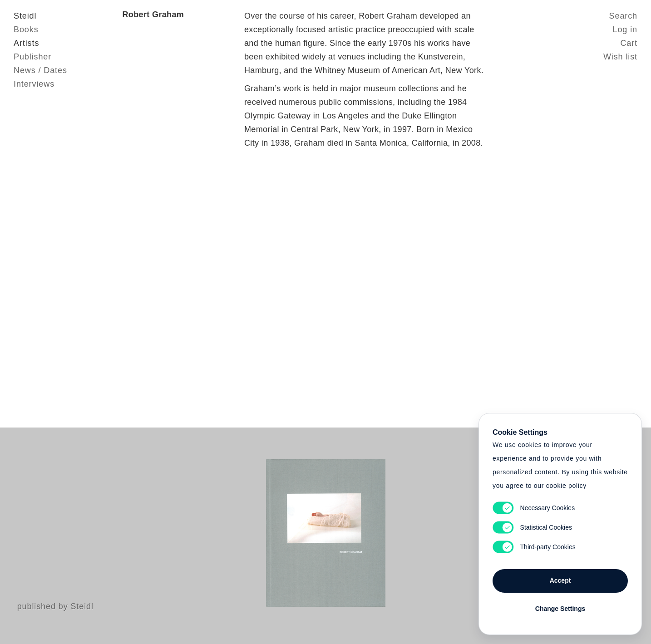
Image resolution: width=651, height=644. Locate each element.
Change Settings (560, 609)
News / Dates (40, 70)
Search (623, 16)
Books (26, 29)
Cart (629, 43)
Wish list (620, 57)
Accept (560, 580)
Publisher (32, 57)
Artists (26, 43)
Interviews (34, 84)
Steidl (25, 16)
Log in (625, 29)
